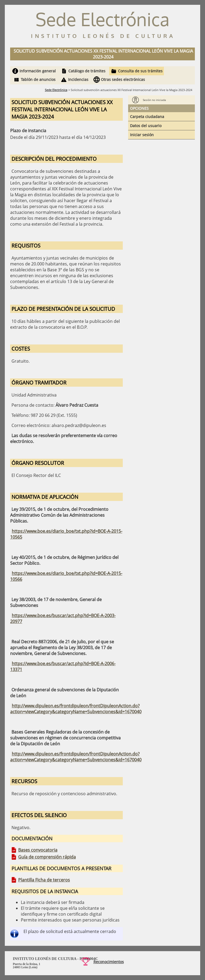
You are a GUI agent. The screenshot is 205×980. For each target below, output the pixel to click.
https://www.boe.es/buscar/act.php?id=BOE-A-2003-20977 (63, 618)
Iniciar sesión (142, 135)
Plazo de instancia (28, 131)
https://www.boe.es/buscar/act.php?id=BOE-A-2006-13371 (63, 667)
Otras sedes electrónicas (123, 79)
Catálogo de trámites (87, 71)
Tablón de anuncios (38, 79)
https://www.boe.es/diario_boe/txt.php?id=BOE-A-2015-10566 (66, 576)
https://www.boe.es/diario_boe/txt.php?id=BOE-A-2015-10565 (66, 534)
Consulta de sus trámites (140, 71)
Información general (38, 71)
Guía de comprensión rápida (47, 857)
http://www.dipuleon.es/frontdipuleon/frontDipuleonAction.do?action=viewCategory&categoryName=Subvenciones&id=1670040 (76, 709)
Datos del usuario (146, 126)
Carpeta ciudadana (147, 117)
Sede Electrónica (56, 90)
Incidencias (78, 79)
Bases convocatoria (38, 850)
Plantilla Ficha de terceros (44, 880)
